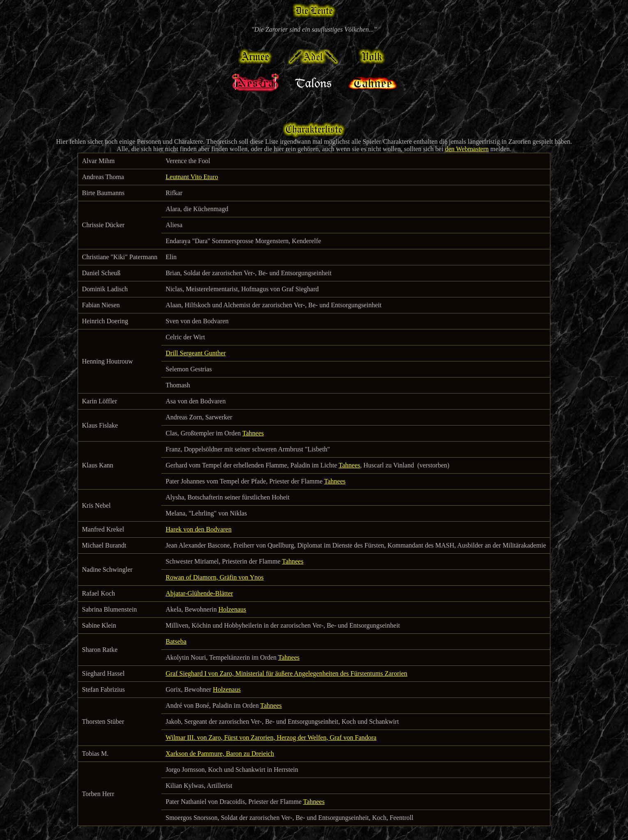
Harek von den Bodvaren (198, 529)
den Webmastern (467, 149)
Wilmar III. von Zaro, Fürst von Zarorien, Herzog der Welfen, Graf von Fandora (271, 738)
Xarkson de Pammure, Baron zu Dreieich (220, 754)
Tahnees (253, 433)
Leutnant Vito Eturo (192, 177)
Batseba (176, 641)
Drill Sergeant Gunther (196, 353)
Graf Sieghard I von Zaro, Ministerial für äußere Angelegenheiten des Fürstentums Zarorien (286, 673)
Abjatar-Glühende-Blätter (199, 593)
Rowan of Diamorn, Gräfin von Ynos (214, 577)
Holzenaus (232, 609)
